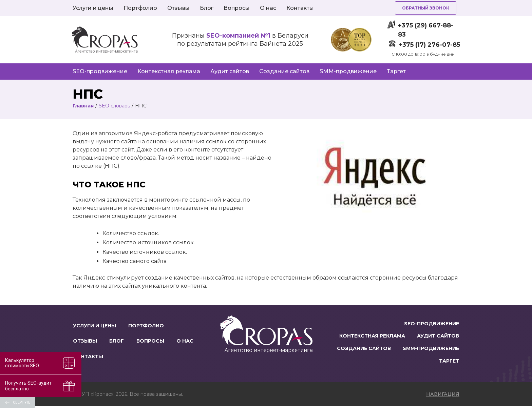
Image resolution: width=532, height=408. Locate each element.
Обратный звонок (426, 8)
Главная (83, 106)
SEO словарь (114, 106)
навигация (443, 396)
